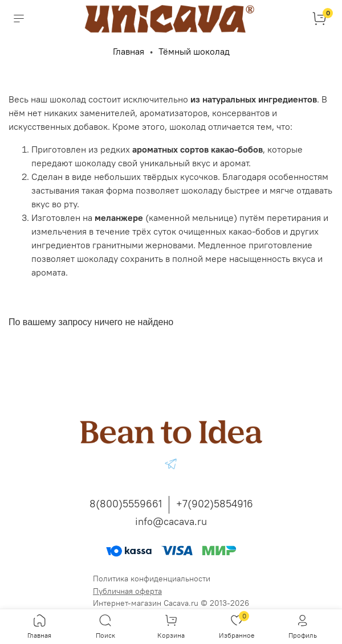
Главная (129, 51)
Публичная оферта (127, 591)
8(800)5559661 (126, 504)
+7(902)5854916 (215, 504)
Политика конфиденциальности (152, 579)
